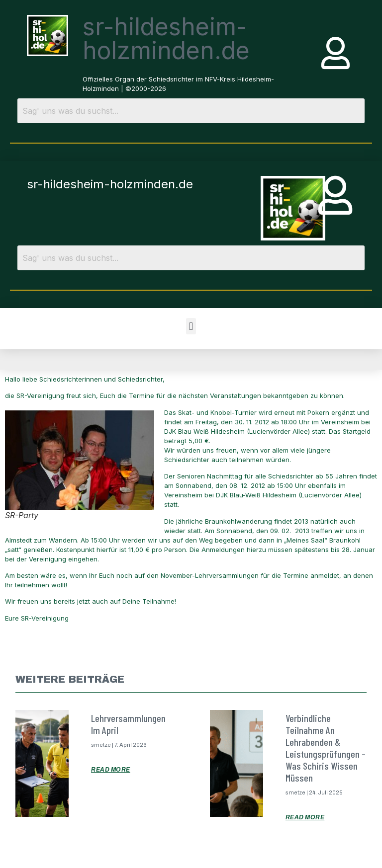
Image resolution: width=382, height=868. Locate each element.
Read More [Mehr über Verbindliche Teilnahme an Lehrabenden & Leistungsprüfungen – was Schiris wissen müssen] (305, 817)
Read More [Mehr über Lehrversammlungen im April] (111, 770)
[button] (191, 326)
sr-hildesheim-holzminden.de (166, 39)
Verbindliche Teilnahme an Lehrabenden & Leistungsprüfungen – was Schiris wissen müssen (326, 748)
